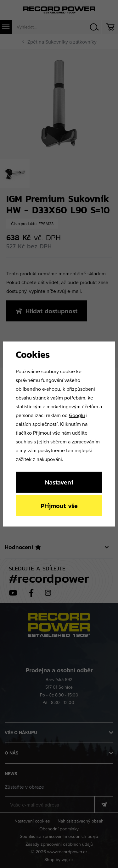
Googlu (77, 415)
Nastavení (59, 482)
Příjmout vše (59, 506)
